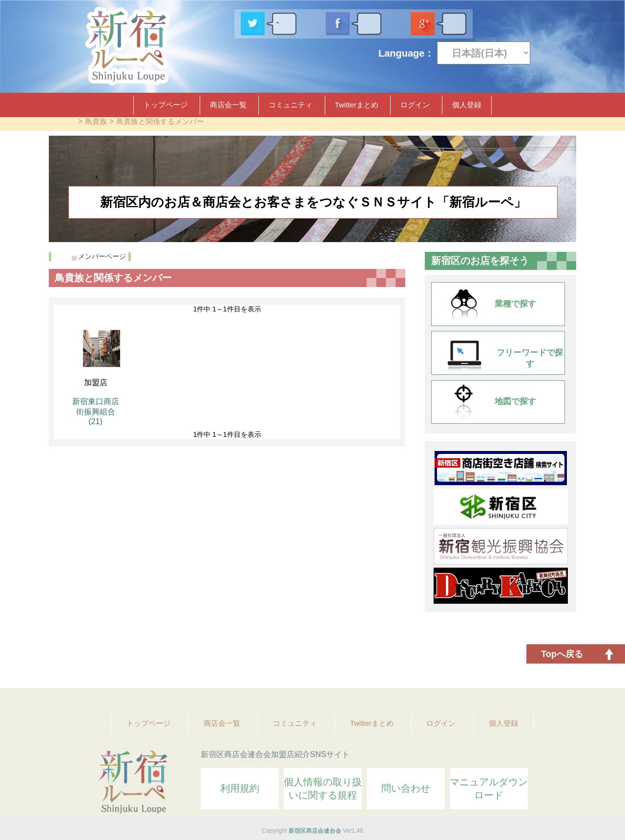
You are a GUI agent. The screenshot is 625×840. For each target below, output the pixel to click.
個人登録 (467, 105)
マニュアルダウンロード (489, 789)
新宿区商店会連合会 (315, 831)
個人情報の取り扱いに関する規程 (323, 789)
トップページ (166, 105)
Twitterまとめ (357, 105)
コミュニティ (291, 105)
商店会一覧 (228, 105)
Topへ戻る (562, 654)
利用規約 (240, 788)
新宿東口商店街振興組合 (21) (96, 411)
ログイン (415, 105)
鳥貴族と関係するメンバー (160, 121)
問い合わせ (406, 788)
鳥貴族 (96, 121)
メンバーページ (102, 256)
